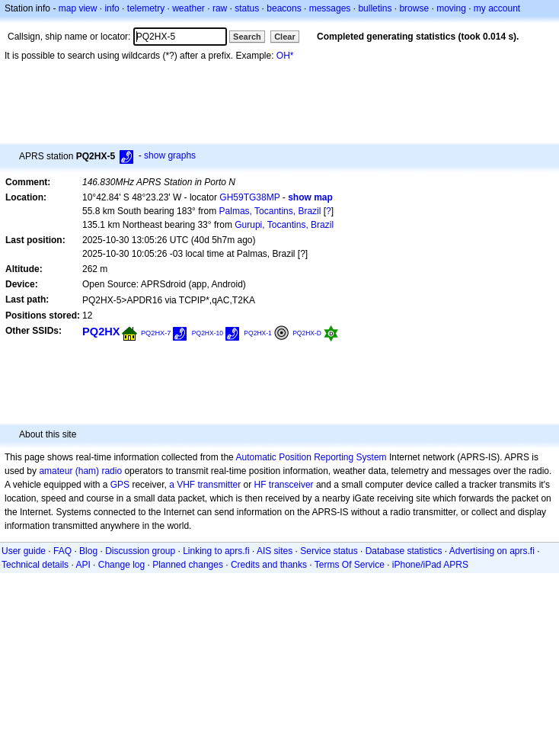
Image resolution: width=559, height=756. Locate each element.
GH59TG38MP (249, 197)
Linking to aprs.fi (216, 551)
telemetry (146, 8)
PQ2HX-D (307, 333)
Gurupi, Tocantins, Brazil (284, 225)
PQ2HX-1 (257, 333)
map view (78, 8)
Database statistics (404, 551)
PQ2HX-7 (156, 333)
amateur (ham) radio (80, 471)
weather (188, 8)
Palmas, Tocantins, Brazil (270, 211)
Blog (88, 551)
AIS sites (275, 551)
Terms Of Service (350, 565)
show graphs (170, 155)
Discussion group (140, 551)
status (247, 8)
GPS (120, 485)
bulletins (375, 8)
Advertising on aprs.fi (492, 551)
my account (497, 8)
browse (414, 8)
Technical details (35, 565)
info (112, 8)
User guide (24, 551)
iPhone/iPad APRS (430, 565)
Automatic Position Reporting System (311, 457)
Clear (285, 37)
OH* (285, 56)
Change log (121, 565)
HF (260, 485)
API (83, 565)
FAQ (62, 551)
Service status (329, 551)
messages (330, 8)
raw (220, 8)
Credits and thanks (269, 565)
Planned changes (188, 565)
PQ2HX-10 (208, 333)
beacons (284, 8)
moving (451, 8)
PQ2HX (101, 332)
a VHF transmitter (205, 485)
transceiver (291, 485)
